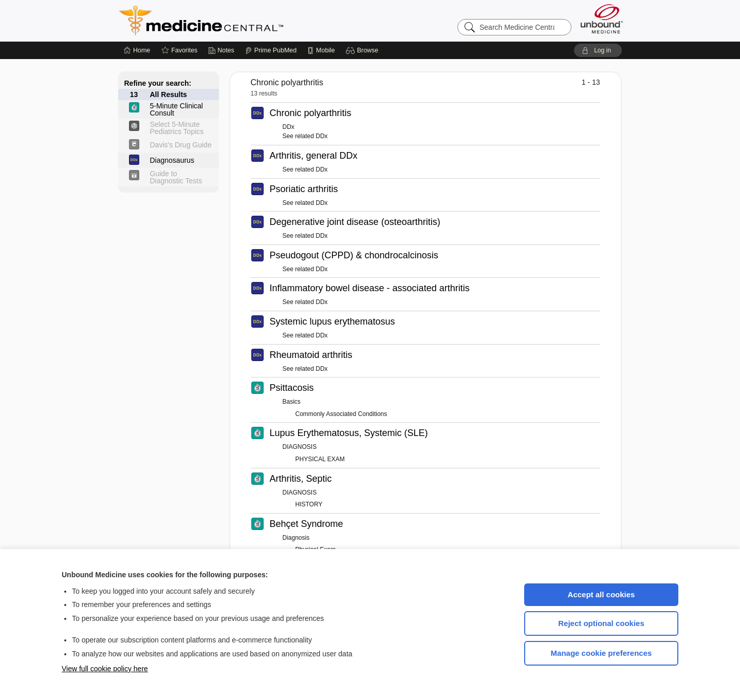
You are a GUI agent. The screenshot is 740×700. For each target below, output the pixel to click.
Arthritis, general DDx (314, 156)
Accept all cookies (602, 594)
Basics (292, 402)
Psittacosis (292, 388)
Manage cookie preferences (602, 653)
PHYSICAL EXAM (320, 459)
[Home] (137, 50)
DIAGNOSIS (300, 447)
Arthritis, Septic (301, 479)
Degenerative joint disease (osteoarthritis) (355, 222)
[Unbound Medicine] (602, 19)
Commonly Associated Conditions (341, 414)
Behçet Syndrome (307, 524)
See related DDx (305, 136)
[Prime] (271, 50)
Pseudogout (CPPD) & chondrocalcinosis (354, 255)
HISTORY (309, 504)
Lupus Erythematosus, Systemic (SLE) (349, 433)
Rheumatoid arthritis (311, 355)
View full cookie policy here (105, 669)
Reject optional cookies (601, 623)
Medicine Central (247, 21)
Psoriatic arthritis (304, 189)
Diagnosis (296, 538)
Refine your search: (158, 83)
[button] (364, 50)
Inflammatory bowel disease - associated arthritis (370, 288)
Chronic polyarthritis (311, 113)
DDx (289, 127)
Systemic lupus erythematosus (332, 321)
